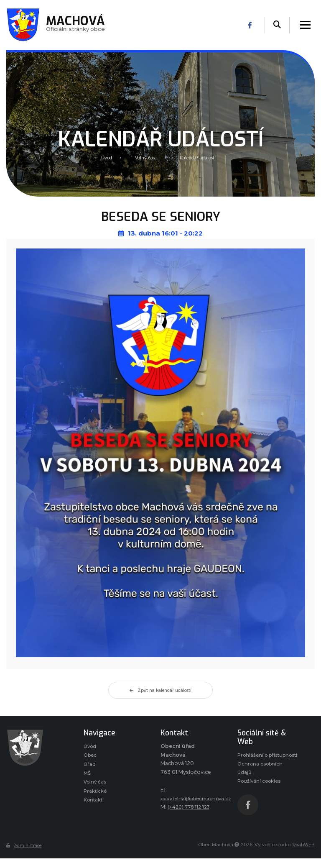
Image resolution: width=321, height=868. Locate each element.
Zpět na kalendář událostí (160, 691)
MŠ (88, 775)
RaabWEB (303, 856)
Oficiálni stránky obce (78, 25)
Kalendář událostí (200, 157)
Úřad (90, 766)
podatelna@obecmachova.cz (199, 798)
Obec (91, 756)
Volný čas (143, 157)
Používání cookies (261, 792)
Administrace (26, 857)
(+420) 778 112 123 (191, 807)
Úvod (103, 157)
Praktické (96, 794)
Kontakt (94, 804)
